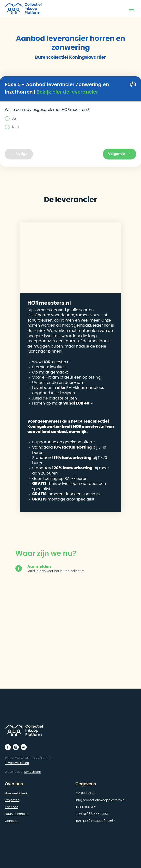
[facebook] (8, 747)
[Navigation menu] (132, 9)
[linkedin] (24, 747)
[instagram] (16, 747)
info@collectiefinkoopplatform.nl (100, 800)
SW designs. (33, 772)
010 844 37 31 (85, 794)
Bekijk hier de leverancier (67, 92)
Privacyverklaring (17, 763)
